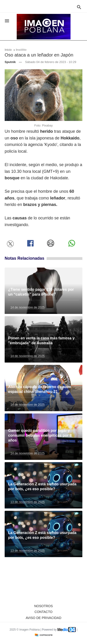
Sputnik (10, 62)
